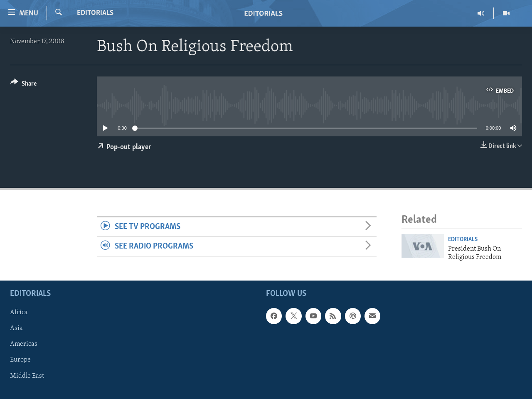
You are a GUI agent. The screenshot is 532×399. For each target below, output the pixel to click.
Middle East (27, 376)
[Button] (23, 85)
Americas (24, 345)
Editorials (95, 13)
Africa (19, 313)
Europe (20, 360)
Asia (16, 329)
